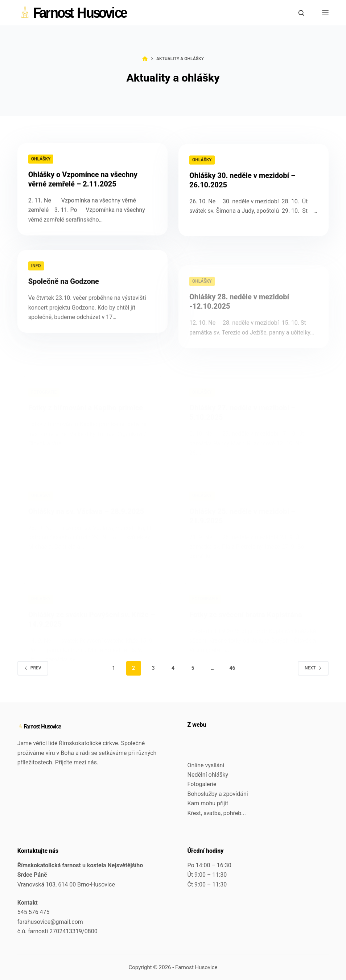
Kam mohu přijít (208, 803)
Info (36, 275)
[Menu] (325, 13)
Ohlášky (41, 159)
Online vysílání (206, 765)
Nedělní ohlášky (208, 775)
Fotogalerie (202, 784)
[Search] (301, 13)
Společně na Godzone (64, 291)
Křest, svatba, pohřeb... (217, 813)
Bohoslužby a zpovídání (218, 794)
